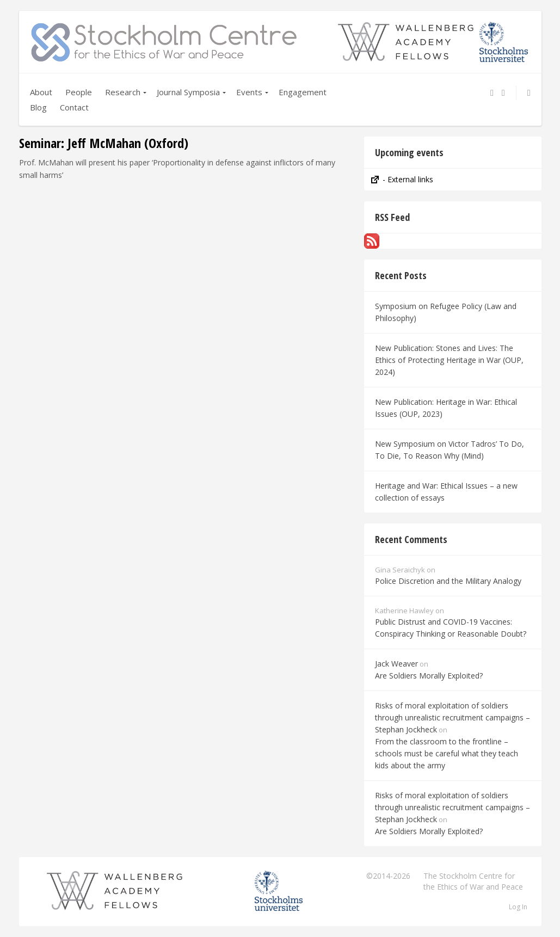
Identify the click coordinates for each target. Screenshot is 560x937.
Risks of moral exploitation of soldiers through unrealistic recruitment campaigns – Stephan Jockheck (453, 717)
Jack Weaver (396, 664)
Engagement (303, 92)
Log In (518, 907)
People (79, 92)
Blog (38, 107)
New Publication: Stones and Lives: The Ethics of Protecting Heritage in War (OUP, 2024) (449, 360)
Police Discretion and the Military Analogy (448, 581)
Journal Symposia (188, 92)
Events (249, 92)
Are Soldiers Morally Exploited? (429, 676)
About (41, 92)
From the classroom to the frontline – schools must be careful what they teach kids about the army (447, 753)
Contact (74, 107)
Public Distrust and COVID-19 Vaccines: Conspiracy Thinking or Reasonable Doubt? (451, 628)
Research (123, 92)
